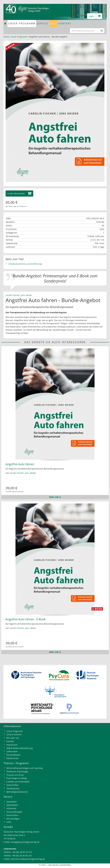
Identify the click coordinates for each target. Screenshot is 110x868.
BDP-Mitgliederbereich (17, 792)
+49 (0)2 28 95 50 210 (22, 852)
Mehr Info (55, 497)
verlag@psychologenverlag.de (25, 842)
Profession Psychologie (17, 772)
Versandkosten (22, 206)
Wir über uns (13, 738)
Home (6, 37)
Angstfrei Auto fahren (20, 464)
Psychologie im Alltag (17, 778)
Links (9, 822)
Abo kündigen (13, 819)
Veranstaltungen (14, 812)
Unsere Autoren (14, 734)
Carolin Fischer (13, 295)
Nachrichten (12, 815)
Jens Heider (27, 295)
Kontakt (65, 24)
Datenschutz (12, 758)
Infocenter (11, 808)
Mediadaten (12, 805)
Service (43, 24)
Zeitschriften (13, 785)
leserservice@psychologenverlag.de (28, 859)
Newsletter (12, 802)
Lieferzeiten (12, 751)
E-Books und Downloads (18, 782)
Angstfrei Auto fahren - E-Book (26, 619)
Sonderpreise (13, 788)
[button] (19, 193)
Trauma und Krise (15, 775)
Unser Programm (22, 24)
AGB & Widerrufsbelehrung (20, 748)
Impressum (12, 745)
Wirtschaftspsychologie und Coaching (24, 768)
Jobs (53, 24)
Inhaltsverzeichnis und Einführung (25, 264)
